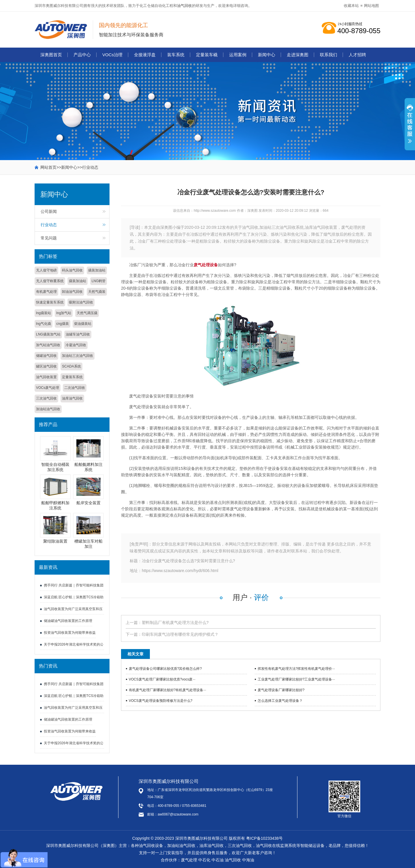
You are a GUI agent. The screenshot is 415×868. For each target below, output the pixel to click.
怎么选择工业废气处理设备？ (280, 701)
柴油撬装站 (83, 324)
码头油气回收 (72, 270)
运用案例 (238, 55)
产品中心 (82, 55)
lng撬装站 (44, 313)
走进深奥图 (298, 55)
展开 (410, 127)
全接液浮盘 (145, 55)
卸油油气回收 (72, 292)
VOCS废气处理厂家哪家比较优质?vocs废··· (162, 679)
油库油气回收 (72, 398)
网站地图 (371, 6)
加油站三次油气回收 (78, 356)
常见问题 (49, 238)
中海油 (248, 860)
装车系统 (176, 55)
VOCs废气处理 (48, 388)
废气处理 (189, 860)
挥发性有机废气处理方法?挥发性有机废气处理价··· (296, 669)
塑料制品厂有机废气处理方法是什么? (175, 623)
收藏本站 (351, 6)
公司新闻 (49, 211)
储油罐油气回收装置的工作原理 (68, 621)
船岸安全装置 (88, 503)
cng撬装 (62, 324)
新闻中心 (267, 55)
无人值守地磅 (46, 270)
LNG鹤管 (99, 281)
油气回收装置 (46, 377)
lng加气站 (64, 313)
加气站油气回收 (48, 345)
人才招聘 (357, 55)
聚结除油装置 (55, 541)
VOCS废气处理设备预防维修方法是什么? (161, 701)
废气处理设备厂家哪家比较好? (281, 690)
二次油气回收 (75, 388)
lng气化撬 (44, 324)
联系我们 (329, 55)
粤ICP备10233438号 (265, 838)
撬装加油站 (97, 270)
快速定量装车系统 (50, 302)
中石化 (204, 860)
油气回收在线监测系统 (276, 845)
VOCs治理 (112, 55)
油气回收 (184, 6)
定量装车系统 (72, 377)
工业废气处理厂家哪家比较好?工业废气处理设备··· (296, 679)
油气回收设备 (151, 845)
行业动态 (90, 167)
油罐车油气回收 (78, 334)
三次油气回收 (46, 398)
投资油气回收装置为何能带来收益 (70, 633)
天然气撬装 (97, 292)
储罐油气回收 (46, 356)
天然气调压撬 (87, 313)
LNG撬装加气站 (48, 334)
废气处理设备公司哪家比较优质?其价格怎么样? (165, 669)
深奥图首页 (51, 55)
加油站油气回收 (48, 409)
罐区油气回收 (46, 366)
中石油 (218, 860)
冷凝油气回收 (76, 345)
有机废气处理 (46, 292)
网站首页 (48, 167)
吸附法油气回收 (81, 302)
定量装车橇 (207, 55)
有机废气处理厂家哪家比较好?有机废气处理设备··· (168, 690)
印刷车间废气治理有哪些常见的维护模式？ (180, 634)
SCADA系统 (71, 366)
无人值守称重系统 (50, 281)
